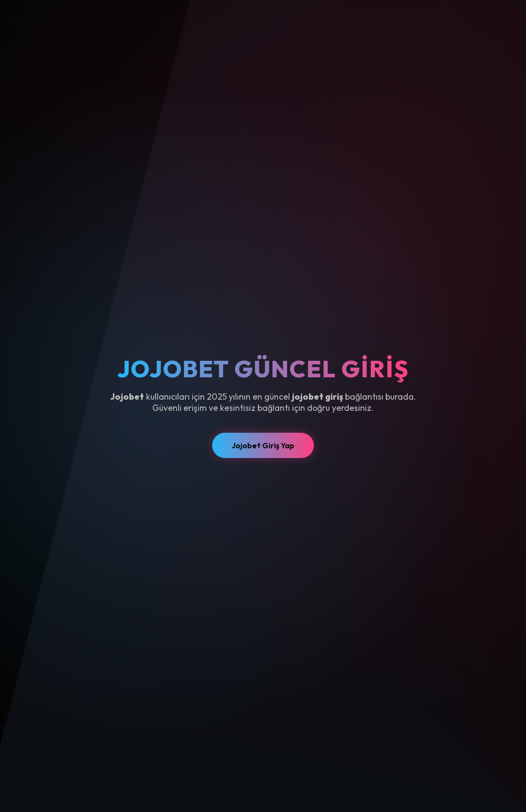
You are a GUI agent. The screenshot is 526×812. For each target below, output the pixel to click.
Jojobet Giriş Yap (263, 445)
